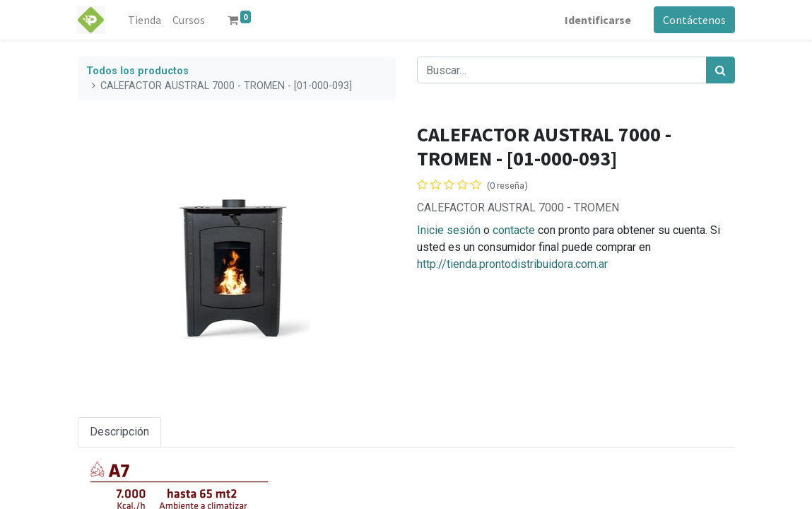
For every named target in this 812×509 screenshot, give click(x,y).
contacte (514, 230)
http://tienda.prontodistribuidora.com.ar (512, 264)
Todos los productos (137, 71)
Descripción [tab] (119, 432)
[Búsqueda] (720, 70)
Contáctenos (694, 20)
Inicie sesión (449, 230)
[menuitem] (145, 20)
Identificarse (598, 20)
